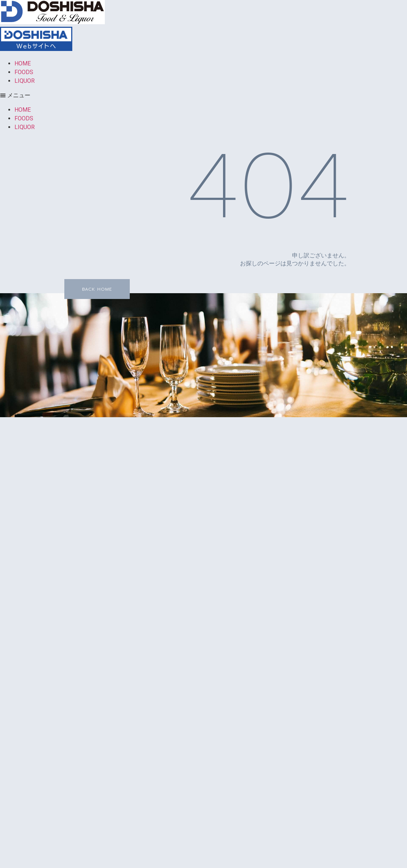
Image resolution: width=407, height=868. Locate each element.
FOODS (24, 72)
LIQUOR (25, 81)
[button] (203, 95)
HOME (23, 63)
